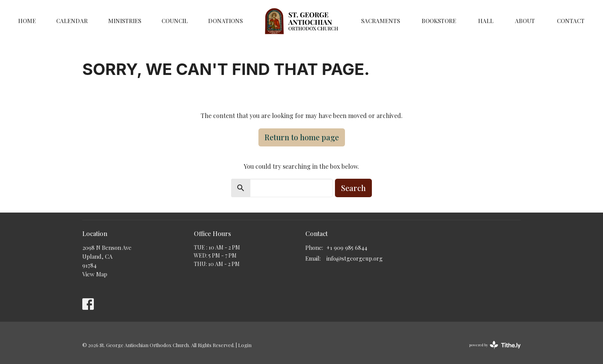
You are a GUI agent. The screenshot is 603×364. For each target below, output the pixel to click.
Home (27, 21)
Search (353, 188)
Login (245, 345)
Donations (225, 21)
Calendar (72, 21)
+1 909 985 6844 (347, 248)
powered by (495, 345)
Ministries (125, 21)
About (525, 21)
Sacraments (381, 21)
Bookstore (439, 21)
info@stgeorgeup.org (355, 258)
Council (175, 21)
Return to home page (302, 137)
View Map (95, 274)
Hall (486, 21)
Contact (571, 21)
